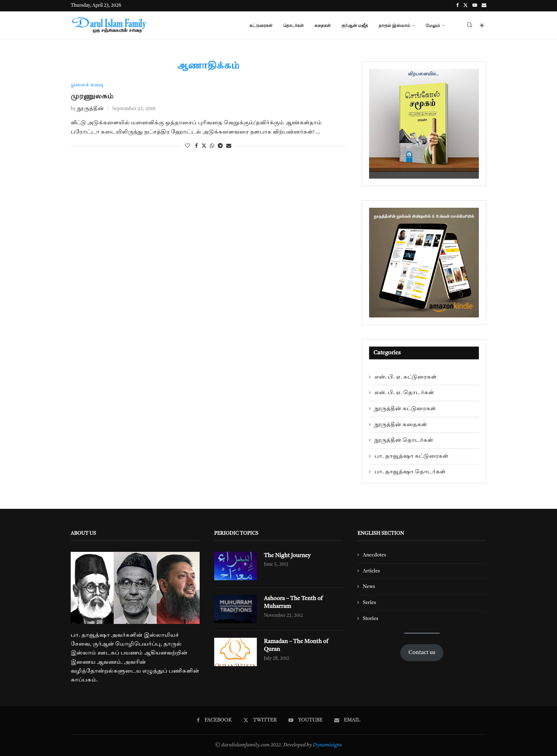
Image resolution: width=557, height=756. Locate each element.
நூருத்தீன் (90, 109)
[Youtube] (475, 6)
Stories (370, 619)
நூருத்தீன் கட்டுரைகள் (405, 409)
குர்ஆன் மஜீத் (355, 25)
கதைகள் (323, 25)
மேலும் (433, 25)
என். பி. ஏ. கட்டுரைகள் (405, 377)
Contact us (422, 653)
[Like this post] (188, 146)
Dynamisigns (328, 745)
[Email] (484, 6)
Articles (371, 571)
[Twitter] (466, 6)
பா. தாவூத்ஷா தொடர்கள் (410, 472)
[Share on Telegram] (220, 146)
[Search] (470, 26)
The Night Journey (288, 556)
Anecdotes (374, 555)
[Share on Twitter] (204, 146)
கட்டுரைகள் (261, 25)
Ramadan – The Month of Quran (296, 646)
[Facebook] (457, 6)
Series (369, 603)
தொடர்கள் (293, 25)
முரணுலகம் (92, 97)
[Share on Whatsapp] (212, 146)
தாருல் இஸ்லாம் (394, 25)
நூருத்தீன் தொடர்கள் (404, 440)
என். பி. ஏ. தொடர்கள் (404, 393)
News (369, 587)
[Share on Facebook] (196, 146)
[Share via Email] (229, 146)
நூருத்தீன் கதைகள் (401, 425)
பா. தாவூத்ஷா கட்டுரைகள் (411, 456)
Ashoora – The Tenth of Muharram (294, 603)
